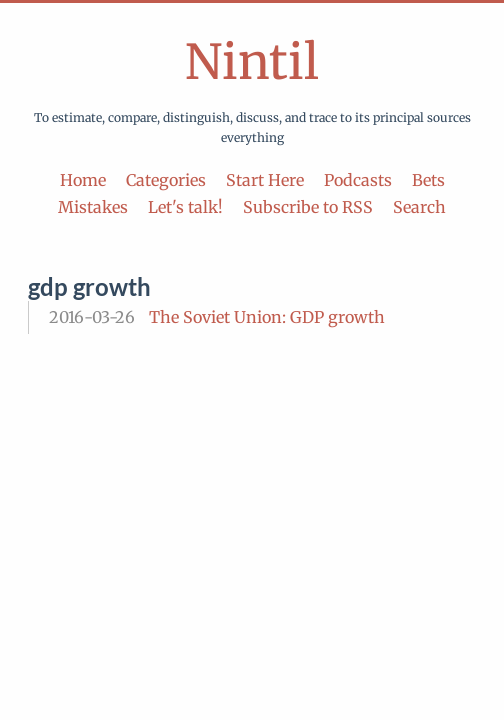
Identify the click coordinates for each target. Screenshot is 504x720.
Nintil (252, 62)
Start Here (265, 180)
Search (419, 207)
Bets (428, 180)
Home (83, 180)
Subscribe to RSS (308, 207)
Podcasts (358, 180)
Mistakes (93, 207)
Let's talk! (185, 207)
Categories (166, 180)
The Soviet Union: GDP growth (267, 317)
